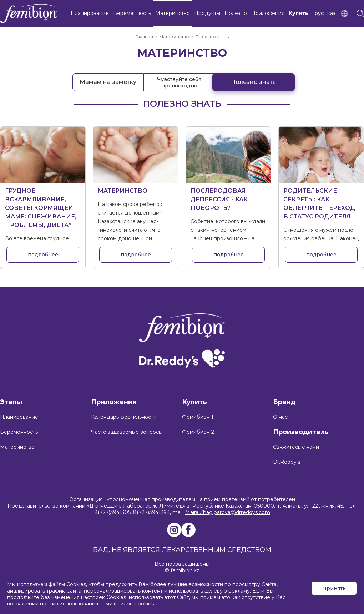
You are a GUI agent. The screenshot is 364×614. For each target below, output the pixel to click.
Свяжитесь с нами (296, 447)
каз (331, 13)
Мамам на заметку (108, 82)
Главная (144, 37)
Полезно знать (212, 37)
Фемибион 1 (198, 417)
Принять (334, 588)
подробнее (43, 255)
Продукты (207, 13)
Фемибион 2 (198, 432)
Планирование (90, 13)
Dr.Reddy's (287, 462)
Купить (299, 13)
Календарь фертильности (124, 417)
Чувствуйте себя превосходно (179, 82)
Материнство (173, 13)
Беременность (132, 13)
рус (319, 13)
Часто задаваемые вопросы (127, 432)
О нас (280, 417)
